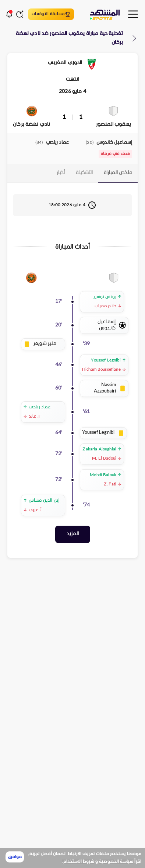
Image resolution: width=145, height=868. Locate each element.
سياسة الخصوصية (116, 862)
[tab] (118, 173)
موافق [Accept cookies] (15, 857)
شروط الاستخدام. (78, 862)
